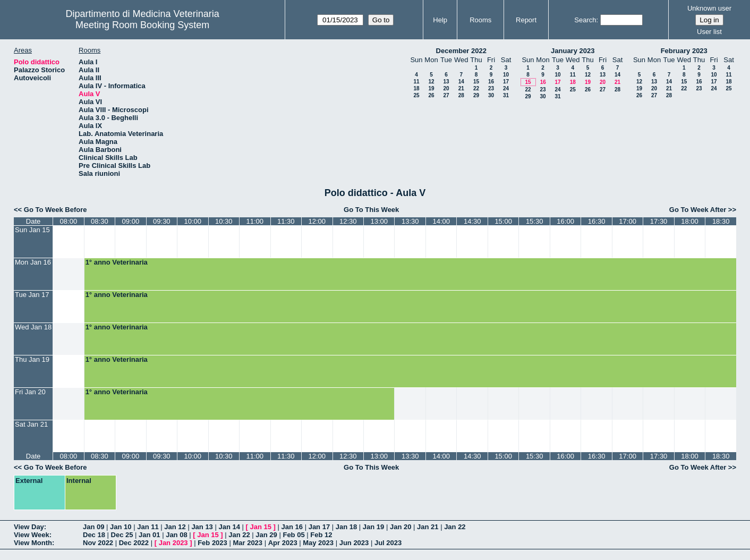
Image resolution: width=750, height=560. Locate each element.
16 (491, 82)
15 (476, 82)
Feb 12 (321, 535)
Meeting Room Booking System (142, 25)
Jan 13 (202, 527)
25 (416, 95)
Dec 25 (122, 535)
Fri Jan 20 (30, 392)
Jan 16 (292, 527)
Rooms (480, 20)
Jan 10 (121, 527)
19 (431, 88)
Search (585, 20)
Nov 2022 (98, 543)
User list (709, 32)
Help (440, 20)
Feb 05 (293, 535)
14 (461, 82)
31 (506, 95)
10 (506, 75)
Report (526, 20)
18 (416, 88)
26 (431, 95)
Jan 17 (319, 527)
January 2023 (573, 51)
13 (446, 82)
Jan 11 (148, 527)
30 (491, 95)
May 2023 (318, 543)
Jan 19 (373, 527)
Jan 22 (455, 527)
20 (446, 88)
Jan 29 (266, 535)
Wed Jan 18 (33, 327)
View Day (29, 527)
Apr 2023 (283, 543)
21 (461, 88)
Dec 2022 (134, 543)
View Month (33, 543)
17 (506, 82)
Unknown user (709, 8)
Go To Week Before (56, 210)
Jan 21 (428, 527)
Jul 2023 (388, 543)
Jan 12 (175, 527)
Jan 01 (149, 535)
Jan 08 (176, 535)
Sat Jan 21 (31, 424)
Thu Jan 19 (32, 359)
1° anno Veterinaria (117, 262)
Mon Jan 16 (33, 262)
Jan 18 (346, 527)
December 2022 (461, 51)
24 (506, 88)
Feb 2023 (212, 543)
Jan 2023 (173, 543)
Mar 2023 (248, 543)
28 (461, 95)
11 (416, 82)
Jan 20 (400, 527)
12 (431, 82)
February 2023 (684, 51)
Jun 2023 (354, 543)
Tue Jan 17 (32, 295)
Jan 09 (93, 527)
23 (491, 88)
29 (476, 95)
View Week (32, 535)
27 (446, 95)
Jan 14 (229, 527)
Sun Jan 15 (32, 230)
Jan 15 (261, 527)
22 (476, 88)
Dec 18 (94, 535)
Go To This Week (371, 210)
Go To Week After (698, 210)
